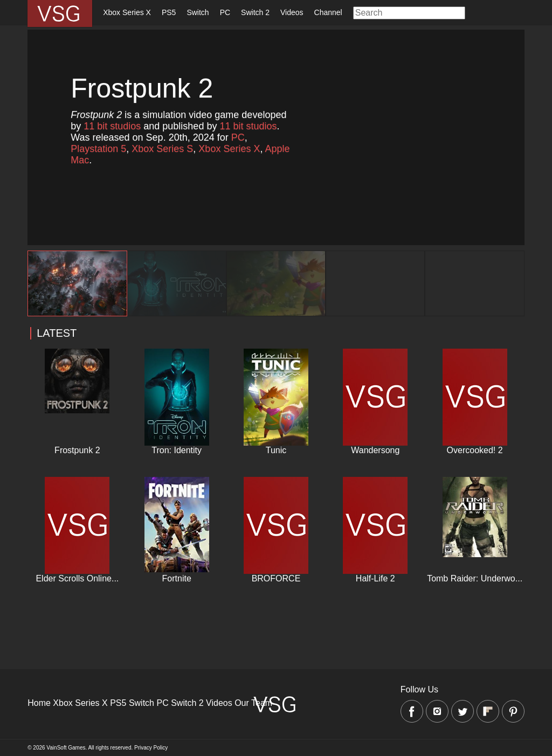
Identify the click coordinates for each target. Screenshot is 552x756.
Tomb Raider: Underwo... (475, 578)
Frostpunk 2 (77, 450)
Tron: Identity (177, 450)
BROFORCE (276, 578)
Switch (198, 12)
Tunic (276, 450)
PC (225, 12)
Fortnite (177, 578)
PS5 (169, 12)
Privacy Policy (151, 748)
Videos (292, 12)
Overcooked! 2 (475, 450)
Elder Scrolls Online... (77, 578)
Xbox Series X (127, 12)
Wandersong (375, 450)
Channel (328, 12)
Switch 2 (255, 12)
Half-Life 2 (375, 578)
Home (39, 703)
